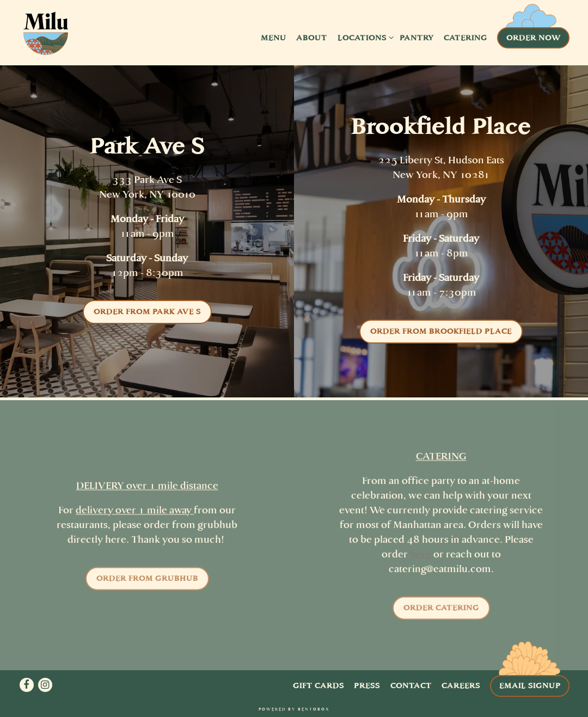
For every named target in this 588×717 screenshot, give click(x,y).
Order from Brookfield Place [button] (441, 331)
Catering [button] (465, 38)
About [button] (312, 38)
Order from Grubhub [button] (147, 581)
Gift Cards (318, 685)
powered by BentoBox (294, 709)
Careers (461, 685)
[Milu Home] (46, 37)
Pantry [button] (417, 38)
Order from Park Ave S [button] (147, 311)
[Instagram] (45, 685)
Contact (411, 685)
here (421, 557)
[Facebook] (27, 685)
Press (367, 685)
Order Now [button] (534, 38)
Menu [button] (274, 38)
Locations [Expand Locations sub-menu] (364, 37)
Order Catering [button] (441, 610)
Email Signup (530, 685)
